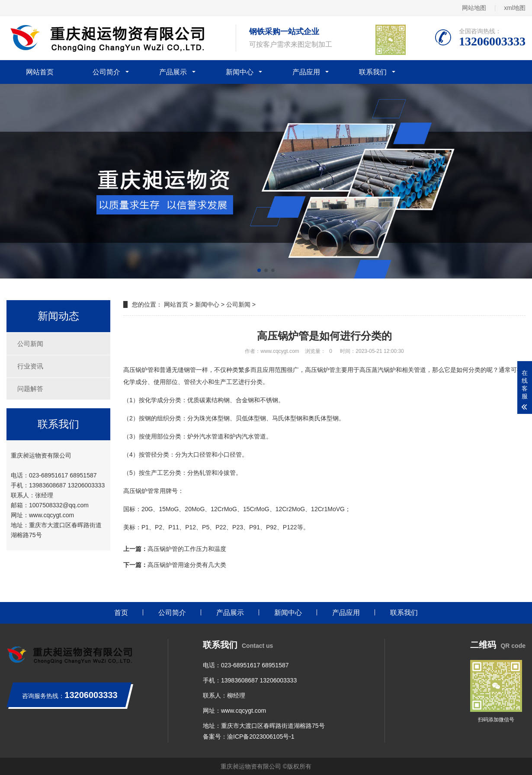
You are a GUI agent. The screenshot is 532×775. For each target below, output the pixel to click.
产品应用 (306, 72)
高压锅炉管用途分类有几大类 (187, 565)
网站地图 (474, 8)
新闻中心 (240, 72)
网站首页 (40, 72)
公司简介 (106, 72)
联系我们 (373, 72)
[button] (259, 270)
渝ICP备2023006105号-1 (261, 737)
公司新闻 (30, 344)
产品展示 (173, 72)
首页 (121, 613)
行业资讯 (30, 366)
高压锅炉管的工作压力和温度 (187, 549)
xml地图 (515, 8)
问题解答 (30, 389)
